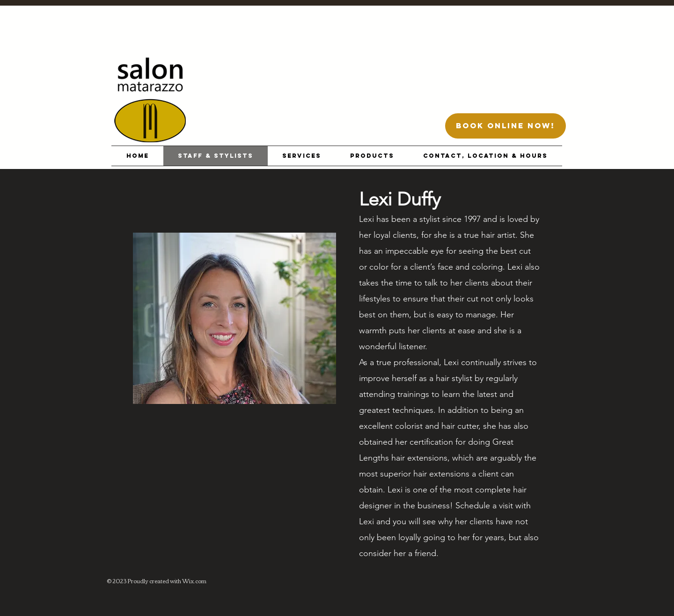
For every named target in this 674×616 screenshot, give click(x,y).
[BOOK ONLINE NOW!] (505, 126)
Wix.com (194, 581)
